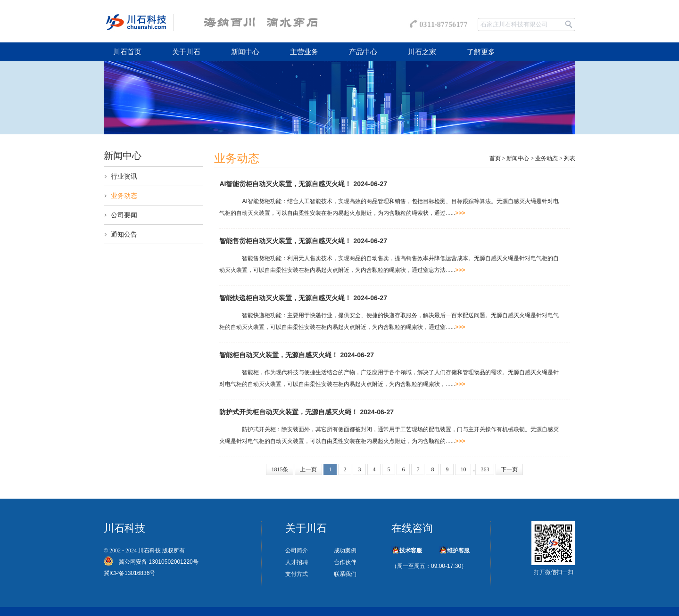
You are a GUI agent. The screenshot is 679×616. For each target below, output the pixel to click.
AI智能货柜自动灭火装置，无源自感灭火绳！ (285, 184)
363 (485, 469)
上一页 (308, 469)
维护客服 (458, 550)
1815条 (280, 469)
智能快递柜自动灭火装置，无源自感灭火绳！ (285, 298)
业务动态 (124, 196)
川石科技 (149, 550)
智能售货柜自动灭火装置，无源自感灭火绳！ (285, 241)
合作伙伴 (345, 562)
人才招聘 (297, 562)
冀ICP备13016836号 (129, 573)
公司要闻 (124, 215)
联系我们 (345, 574)
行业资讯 (124, 176)
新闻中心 (245, 52)
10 (463, 469)
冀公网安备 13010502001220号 (156, 562)
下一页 (509, 469)
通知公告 (124, 234)
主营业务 (304, 52)
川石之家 (422, 52)
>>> (460, 213)
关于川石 (186, 52)
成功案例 (345, 550)
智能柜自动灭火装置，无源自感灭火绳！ (279, 355)
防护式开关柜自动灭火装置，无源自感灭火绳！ (289, 412)
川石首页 (127, 52)
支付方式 (297, 574)
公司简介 (297, 550)
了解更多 (481, 52)
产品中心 (363, 52)
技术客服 (411, 550)
